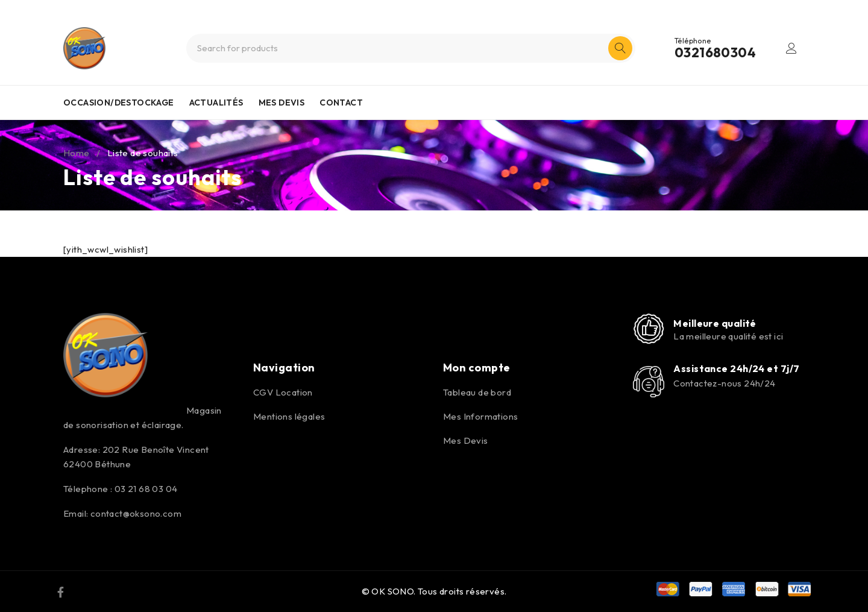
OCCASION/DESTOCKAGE (119, 103)
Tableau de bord (477, 392)
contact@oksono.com (136, 513)
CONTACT (341, 103)
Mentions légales (289, 416)
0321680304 (715, 52)
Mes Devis (466, 440)
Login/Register (791, 48)
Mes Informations (480, 416)
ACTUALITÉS (216, 103)
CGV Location (283, 392)
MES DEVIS (282, 103)
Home (77, 153)
